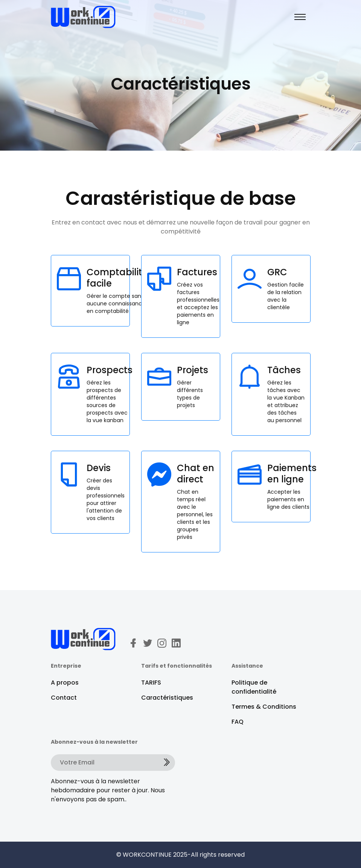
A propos (65, 683)
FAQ (238, 722)
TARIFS (151, 683)
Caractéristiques (167, 698)
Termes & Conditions (264, 707)
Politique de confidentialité (254, 687)
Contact (64, 698)
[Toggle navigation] (300, 17)
